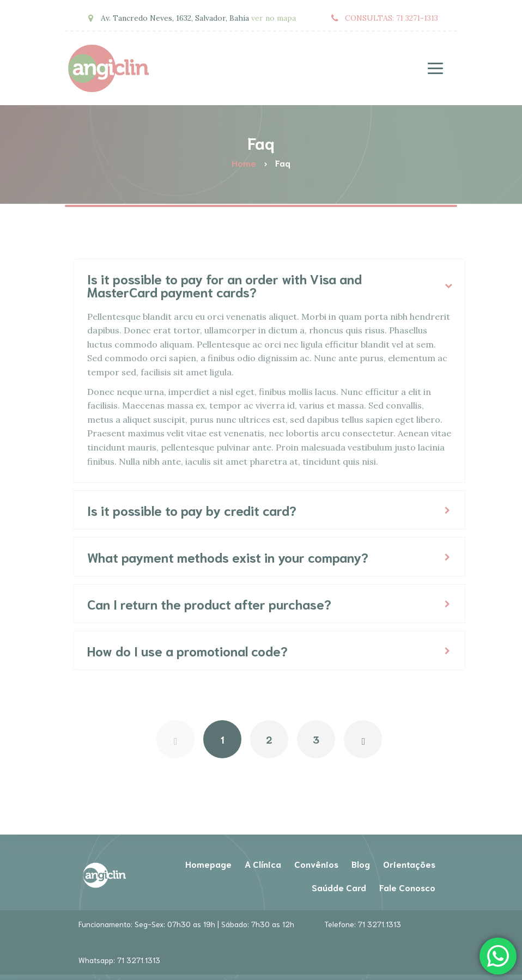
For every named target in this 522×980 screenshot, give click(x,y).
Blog (361, 864)
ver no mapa (274, 18)
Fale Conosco (407, 887)
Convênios (316, 864)
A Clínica (263, 864)
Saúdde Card (339, 887)
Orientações (409, 864)
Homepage (208, 864)
